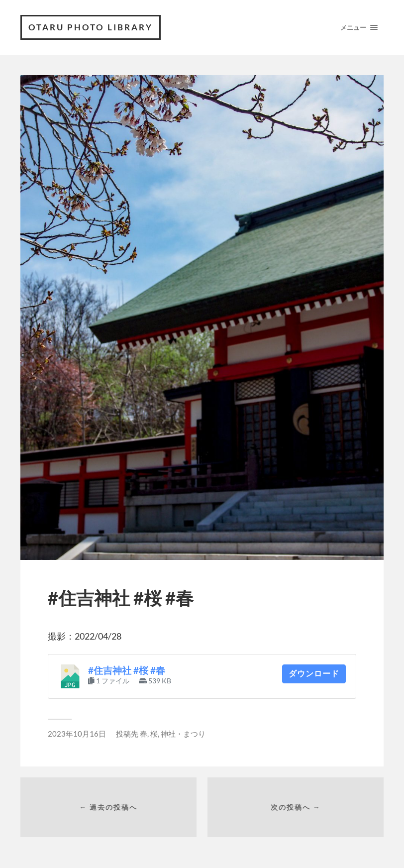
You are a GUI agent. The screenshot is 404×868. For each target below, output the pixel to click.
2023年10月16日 (77, 734)
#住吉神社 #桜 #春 (127, 670)
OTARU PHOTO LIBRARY (91, 27)
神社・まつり (183, 734)
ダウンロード (314, 674)
